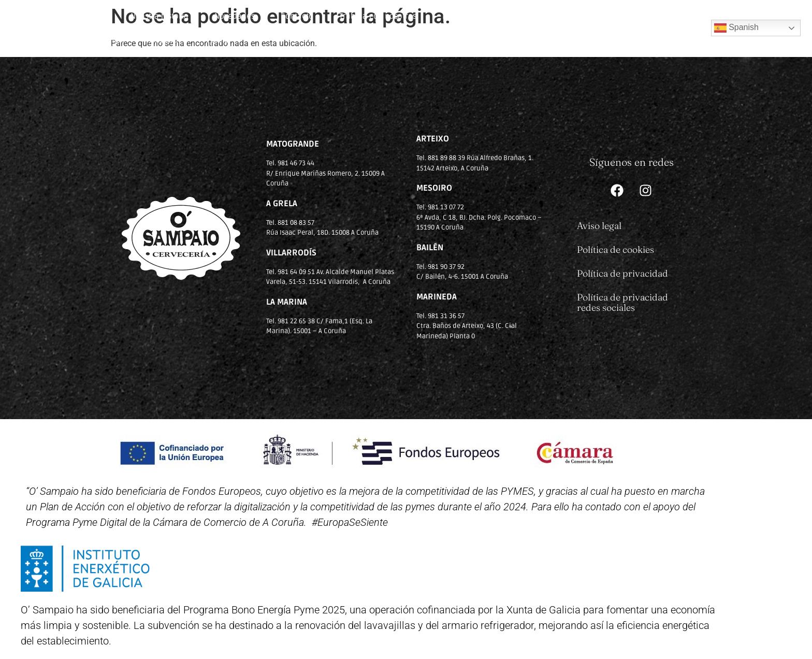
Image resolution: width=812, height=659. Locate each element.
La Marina (105, 40)
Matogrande (464, 16)
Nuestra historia (160, 16)
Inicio (95, 16)
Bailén (636, 16)
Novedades (235, 16)
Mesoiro (164, 40)
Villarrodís (581, 16)
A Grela (217, 40)
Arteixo (525, 16)
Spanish (736, 28)
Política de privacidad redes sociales (622, 302)
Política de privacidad (622, 273)
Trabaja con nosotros (378, 16)
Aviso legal (599, 226)
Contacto (297, 16)
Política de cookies (615, 249)
